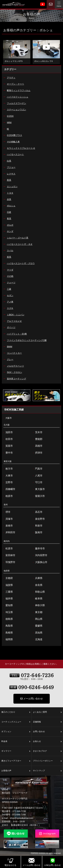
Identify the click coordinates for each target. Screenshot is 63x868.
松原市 (8, 549)
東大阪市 (39, 489)
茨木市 (37, 432)
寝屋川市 (39, 496)
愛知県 (8, 605)
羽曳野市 (9, 562)
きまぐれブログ (47, 751)
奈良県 (37, 585)
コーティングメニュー (16, 722)
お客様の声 (16, 771)
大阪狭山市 (40, 562)
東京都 (37, 612)
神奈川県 (39, 605)
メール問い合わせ (32, 699)
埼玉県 (8, 612)
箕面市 (8, 446)
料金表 (16, 742)
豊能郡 (37, 439)
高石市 (37, 512)
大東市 (8, 476)
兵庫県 (37, 578)
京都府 (8, 578)
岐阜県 (37, 599)
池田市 (8, 432)
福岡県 (8, 639)
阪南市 (37, 532)
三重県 (8, 592)
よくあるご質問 (47, 712)
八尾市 (37, 476)
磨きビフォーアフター (16, 761)
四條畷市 (9, 489)
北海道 (37, 639)
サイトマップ (47, 771)
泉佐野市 (39, 519)
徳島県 (8, 619)
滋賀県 (8, 585)
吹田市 (8, 439)
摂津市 (37, 453)
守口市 (37, 482)
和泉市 (37, 526)
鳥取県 (8, 626)
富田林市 (9, 555)
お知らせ (47, 742)
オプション (16, 732)
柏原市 (8, 496)
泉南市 (8, 526)
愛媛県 (37, 626)
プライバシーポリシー (47, 761)
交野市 (8, 482)
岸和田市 (9, 532)
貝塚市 (8, 519)
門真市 (37, 469)
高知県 (37, 633)
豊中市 (8, 453)
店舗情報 (47, 722)
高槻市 (37, 446)
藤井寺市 (39, 549)
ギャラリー (16, 751)
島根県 (8, 633)
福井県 (8, 599)
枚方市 (8, 469)
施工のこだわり (16, 712)
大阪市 (7, 418)
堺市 (6, 512)
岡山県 (37, 619)
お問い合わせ (47, 732)
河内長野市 (40, 555)
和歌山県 (39, 592)
